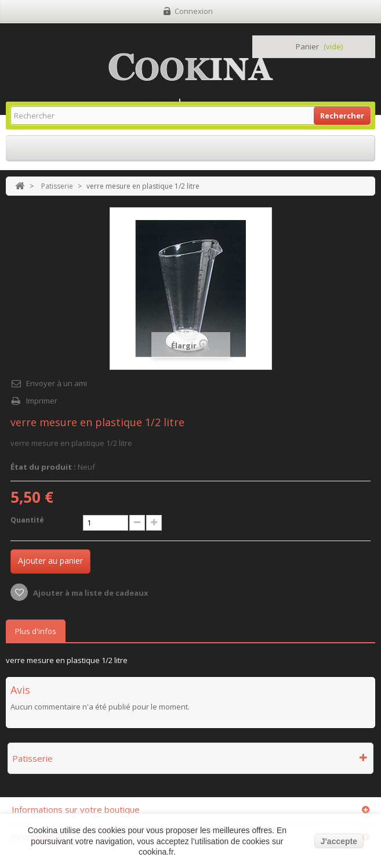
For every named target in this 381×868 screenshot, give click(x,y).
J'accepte (339, 841)
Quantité (27, 520)
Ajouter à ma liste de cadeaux (90, 593)
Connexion (194, 11)
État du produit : (43, 467)
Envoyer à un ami (57, 383)
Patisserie (57, 186)
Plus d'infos (36, 631)
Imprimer (42, 401)
